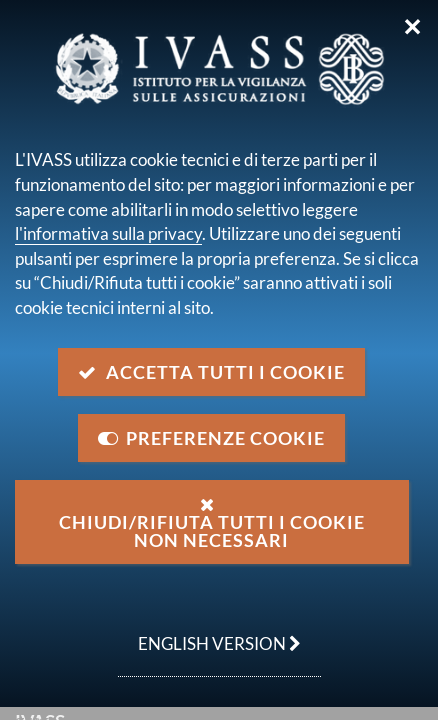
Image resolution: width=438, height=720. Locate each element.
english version (209, 633)
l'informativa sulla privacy (108, 233)
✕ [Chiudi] (412, 27)
